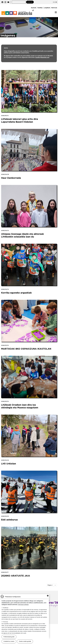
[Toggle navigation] (56, 12)
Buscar (30, 2)
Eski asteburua (9, 520)
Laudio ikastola (18, 12)
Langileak (47, 8)
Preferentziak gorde (9, 637)
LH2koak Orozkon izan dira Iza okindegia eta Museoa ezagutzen (20, 406)
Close (48, 596)
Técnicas (5, 622)
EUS (54, 2)
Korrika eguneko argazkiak (16, 293)
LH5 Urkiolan (9, 464)
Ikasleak (34, 8)
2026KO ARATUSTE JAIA (16, 576)
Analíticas (6, 608)
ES (56, 2)
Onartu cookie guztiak (25, 641)
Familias (40, 8)
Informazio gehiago (23, 605)
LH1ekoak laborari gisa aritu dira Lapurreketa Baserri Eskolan (20, 120)
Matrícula (54, 8)
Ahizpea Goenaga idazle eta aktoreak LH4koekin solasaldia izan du (22, 235)
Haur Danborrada (11, 178)
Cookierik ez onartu (9, 641)
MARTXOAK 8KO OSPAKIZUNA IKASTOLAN (26, 349)
